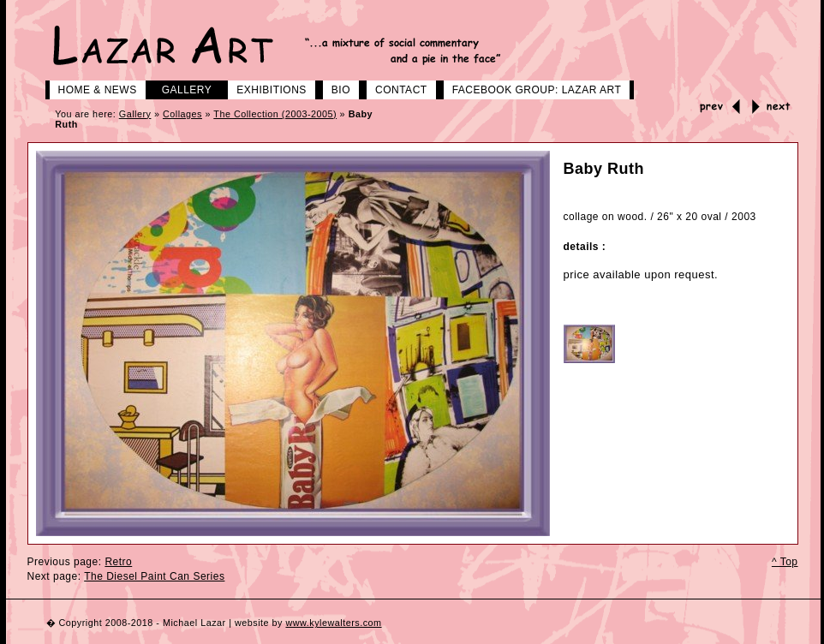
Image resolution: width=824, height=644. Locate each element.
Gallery (181, 88)
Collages (182, 114)
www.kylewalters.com (333, 623)
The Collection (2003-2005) (275, 114)
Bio (334, 88)
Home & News (91, 88)
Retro (118, 562)
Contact (395, 88)
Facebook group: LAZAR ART (531, 88)
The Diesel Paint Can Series (154, 576)
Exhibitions (265, 88)
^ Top (785, 562)
